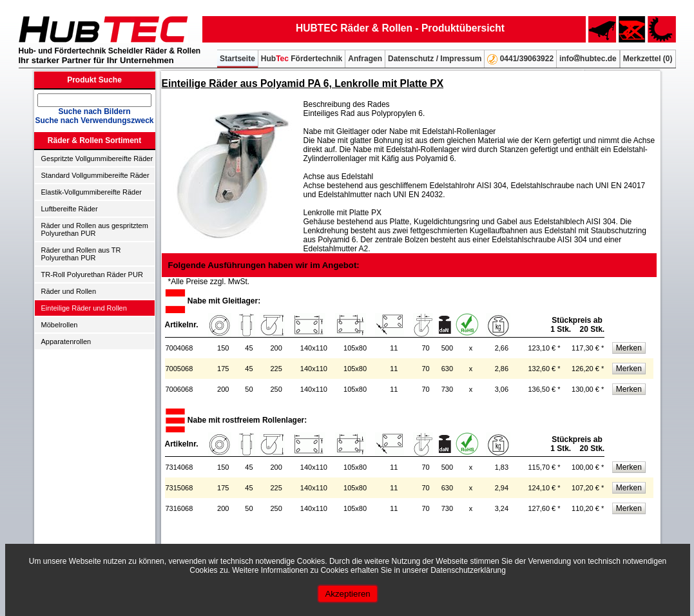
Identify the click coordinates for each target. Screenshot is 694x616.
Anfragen (365, 59)
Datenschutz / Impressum (435, 59)
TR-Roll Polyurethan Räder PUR (92, 274)
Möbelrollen (60, 325)
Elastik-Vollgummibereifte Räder (92, 192)
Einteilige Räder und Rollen (84, 308)
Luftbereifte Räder (70, 209)
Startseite (237, 59)
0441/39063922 (520, 59)
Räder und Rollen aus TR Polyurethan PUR (81, 254)
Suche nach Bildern (94, 111)
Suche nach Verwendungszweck (94, 120)
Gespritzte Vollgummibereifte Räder (97, 159)
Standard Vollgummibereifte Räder (95, 175)
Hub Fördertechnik (302, 59)
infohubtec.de (588, 59)
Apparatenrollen (66, 342)
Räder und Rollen (69, 291)
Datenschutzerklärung (468, 570)
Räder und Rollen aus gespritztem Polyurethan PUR (95, 229)
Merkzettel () (648, 59)
